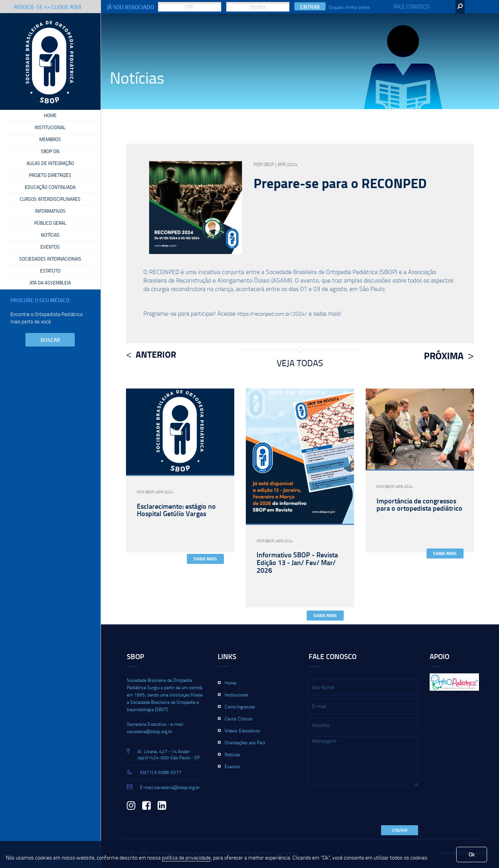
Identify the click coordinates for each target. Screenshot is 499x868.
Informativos (50, 211)
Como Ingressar (240, 707)
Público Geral (50, 223)
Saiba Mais (205, 559)
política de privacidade (186, 857)
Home (50, 116)
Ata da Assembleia (50, 283)
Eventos (50, 247)
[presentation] (367, 806)
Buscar (50, 340)
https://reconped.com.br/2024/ (272, 314)
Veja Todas (300, 363)
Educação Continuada (50, 187)
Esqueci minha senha (349, 7)
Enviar (400, 830)
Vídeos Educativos (242, 731)
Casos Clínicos (239, 719)
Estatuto (50, 271)
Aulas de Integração (50, 163)
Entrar (310, 7)
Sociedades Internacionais (50, 259)
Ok (472, 854)
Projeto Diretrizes (50, 175)
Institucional (50, 128)
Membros (50, 140)
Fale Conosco (412, 6)
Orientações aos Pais (245, 743)
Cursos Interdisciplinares (50, 199)
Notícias (50, 235)
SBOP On (50, 151)
